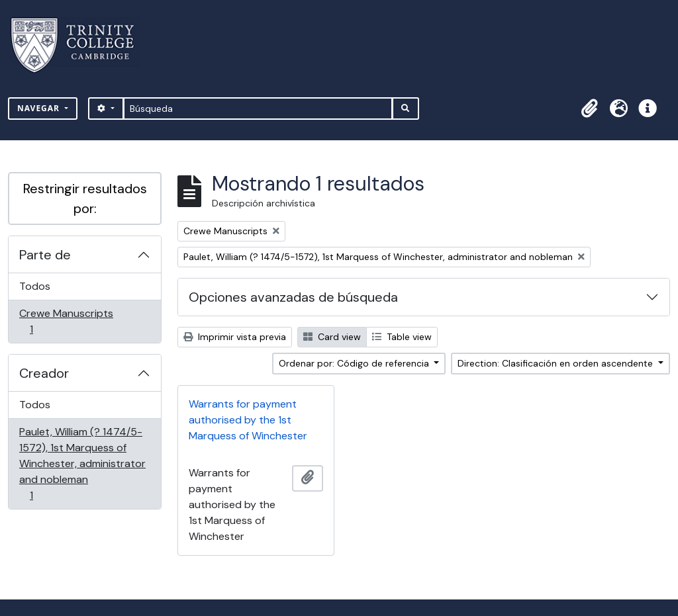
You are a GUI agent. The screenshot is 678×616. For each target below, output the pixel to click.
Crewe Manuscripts (66, 321)
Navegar (40, 108)
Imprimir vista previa (235, 337)
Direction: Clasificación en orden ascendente (557, 363)
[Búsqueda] (258, 109)
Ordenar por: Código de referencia (355, 363)
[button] (589, 109)
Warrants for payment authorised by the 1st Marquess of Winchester (248, 420)
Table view (402, 337)
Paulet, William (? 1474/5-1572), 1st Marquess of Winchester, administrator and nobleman (82, 463)
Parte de (45, 255)
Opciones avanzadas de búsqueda (293, 297)
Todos (35, 286)
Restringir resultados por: (85, 198)
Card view (332, 337)
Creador (44, 373)
